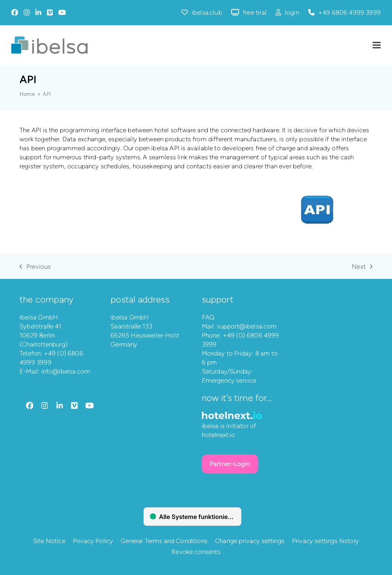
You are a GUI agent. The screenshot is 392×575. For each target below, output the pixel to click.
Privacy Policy (93, 541)
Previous (35, 267)
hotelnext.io (219, 435)
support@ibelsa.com (247, 326)
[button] (377, 45)
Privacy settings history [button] (325, 541)
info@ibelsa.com (66, 371)
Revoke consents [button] (196, 552)
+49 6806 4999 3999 (350, 12)
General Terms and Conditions (164, 541)
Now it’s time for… (237, 398)
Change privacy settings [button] (250, 541)
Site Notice (49, 541)
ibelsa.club (207, 12)
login (292, 12)
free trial (255, 12)
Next (362, 267)
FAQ (208, 317)
